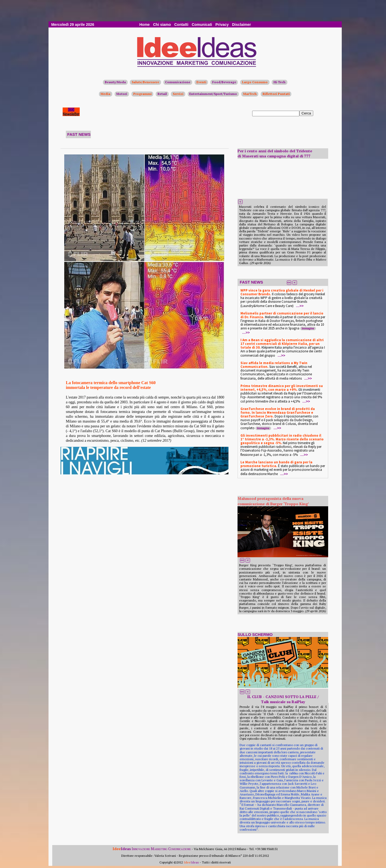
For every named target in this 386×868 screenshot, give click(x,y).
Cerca (306, 113)
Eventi (201, 82)
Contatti (181, 25)
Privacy (222, 25)
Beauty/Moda (115, 82)
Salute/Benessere (145, 82)
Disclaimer (241, 25)
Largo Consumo (255, 82)
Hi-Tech (280, 82)
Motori (122, 94)
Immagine (308, 329)
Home (145, 25)
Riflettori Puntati (276, 94)
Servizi (178, 94)
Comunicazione (178, 82)
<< (289, 282)
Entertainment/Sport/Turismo (213, 94)
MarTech (250, 94)
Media (105, 94)
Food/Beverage (224, 82)
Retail (162, 94)
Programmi (142, 94)
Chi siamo (162, 25)
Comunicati (202, 25)
